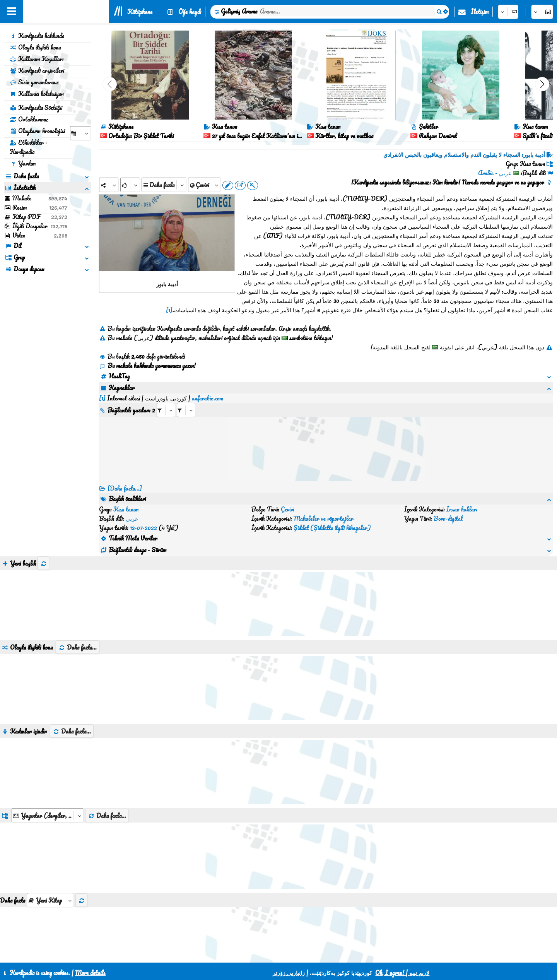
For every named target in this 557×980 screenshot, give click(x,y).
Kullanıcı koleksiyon (37, 94)
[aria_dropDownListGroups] (48, 778)
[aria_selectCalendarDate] (80, 133)
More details (90, 973)
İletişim (480, 12)
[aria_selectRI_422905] (166, 401)
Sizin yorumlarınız (34, 82)
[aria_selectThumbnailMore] (50, 863)
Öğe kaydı (190, 12)
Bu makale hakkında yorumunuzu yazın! (147, 366)
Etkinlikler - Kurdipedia (29, 147)
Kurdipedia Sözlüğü (36, 108)
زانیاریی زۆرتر (289, 973)
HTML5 (293, 954)
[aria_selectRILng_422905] (186, 401)
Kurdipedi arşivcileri (37, 70)
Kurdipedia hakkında (37, 36)
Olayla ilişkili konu (35, 47)
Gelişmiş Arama (239, 11)
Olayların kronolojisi (37, 131)
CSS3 (263, 954)
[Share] (109, 185)
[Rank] (130, 185)
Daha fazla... (78, 610)
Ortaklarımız (29, 119)
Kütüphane (140, 12)
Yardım (23, 163)
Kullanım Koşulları (37, 59)
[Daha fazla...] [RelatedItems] (125, 479)
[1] (169, 310)
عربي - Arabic (495, 173)
